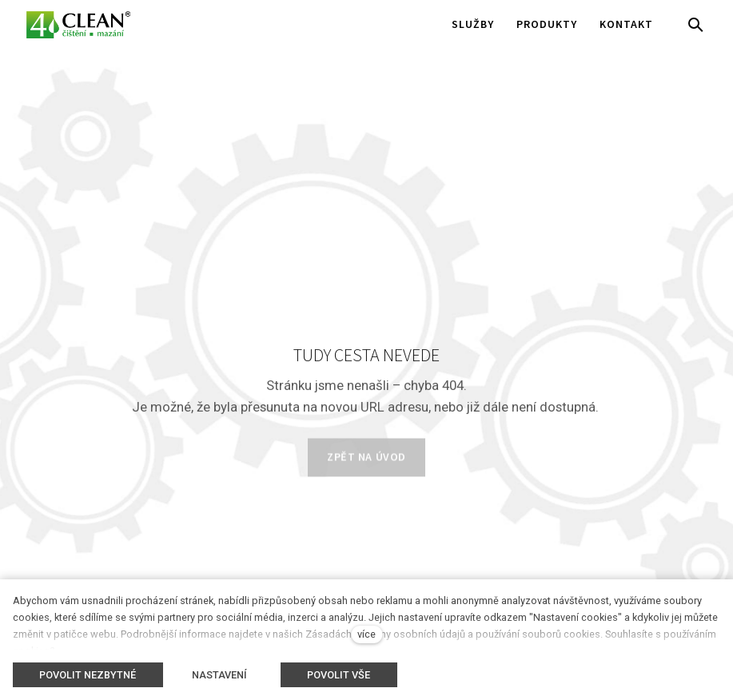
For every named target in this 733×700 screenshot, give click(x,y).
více (366, 634)
